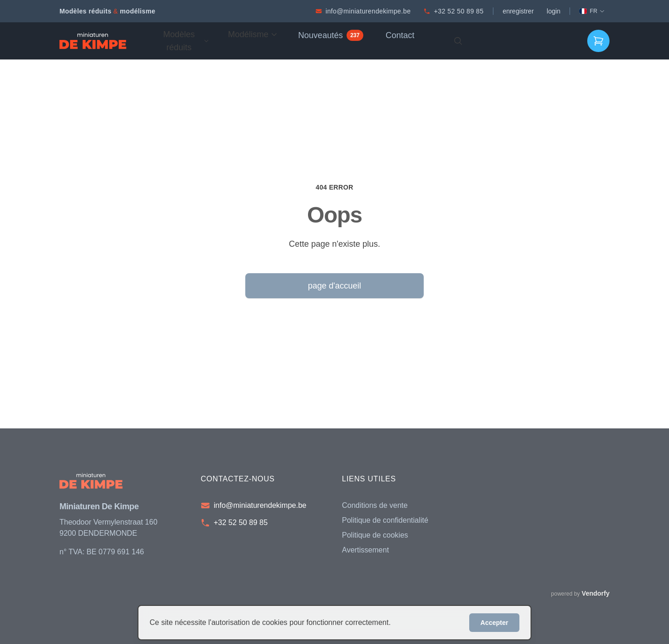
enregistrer (518, 11)
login (554, 11)
